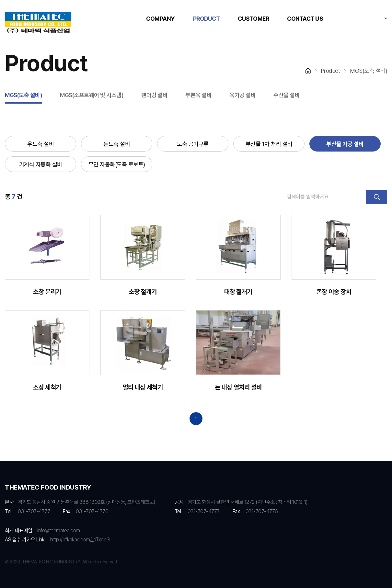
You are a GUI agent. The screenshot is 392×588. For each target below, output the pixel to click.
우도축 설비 (40, 144)
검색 (377, 197)
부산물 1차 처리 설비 (269, 144)
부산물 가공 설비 (345, 144)
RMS (38, 23)
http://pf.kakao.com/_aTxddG (80, 540)
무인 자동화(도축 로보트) (117, 164)
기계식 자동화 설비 (41, 164)
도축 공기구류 (193, 144)
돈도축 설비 (117, 144)
